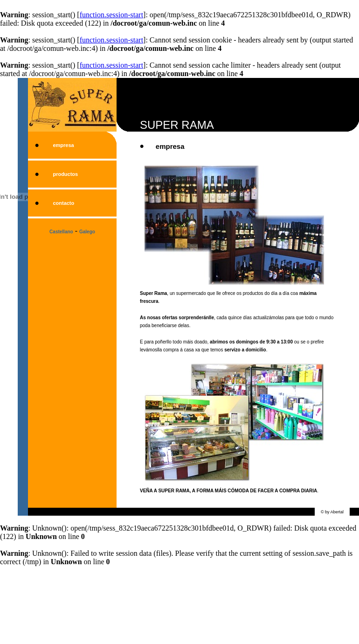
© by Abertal (332, 512)
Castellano (61, 232)
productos (65, 174)
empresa (63, 145)
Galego (87, 232)
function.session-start (111, 15)
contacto (63, 203)
